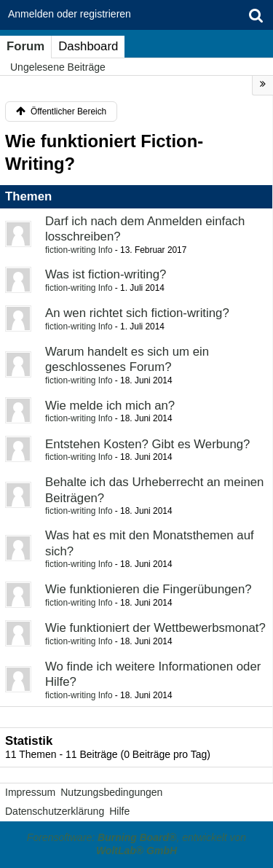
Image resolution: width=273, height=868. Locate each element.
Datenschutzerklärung (55, 811)
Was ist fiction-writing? (106, 274)
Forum (25, 46)
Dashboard (88, 46)
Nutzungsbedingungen (111, 792)
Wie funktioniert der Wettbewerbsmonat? (155, 628)
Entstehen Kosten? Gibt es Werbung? (147, 444)
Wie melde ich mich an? (110, 406)
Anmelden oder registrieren (70, 14)
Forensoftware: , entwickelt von (136, 844)
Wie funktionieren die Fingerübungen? (149, 589)
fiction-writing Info (79, 250)
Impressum (30, 792)
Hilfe (119, 811)
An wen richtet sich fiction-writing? (137, 313)
